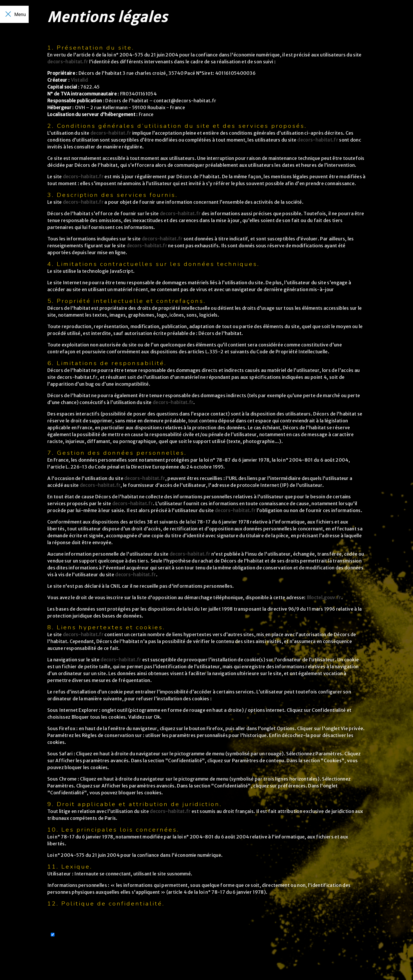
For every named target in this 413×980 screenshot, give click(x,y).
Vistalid (79, 80)
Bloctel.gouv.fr (324, 597)
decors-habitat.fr (68, 62)
